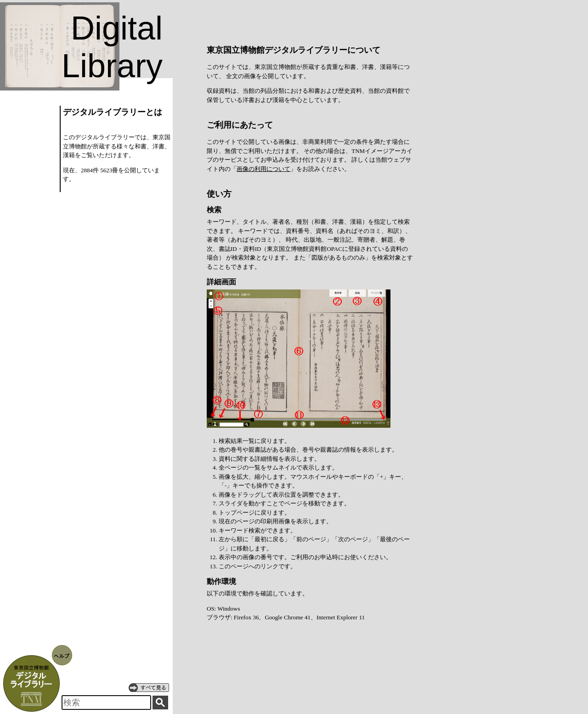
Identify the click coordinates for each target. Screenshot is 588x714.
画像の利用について (263, 169)
